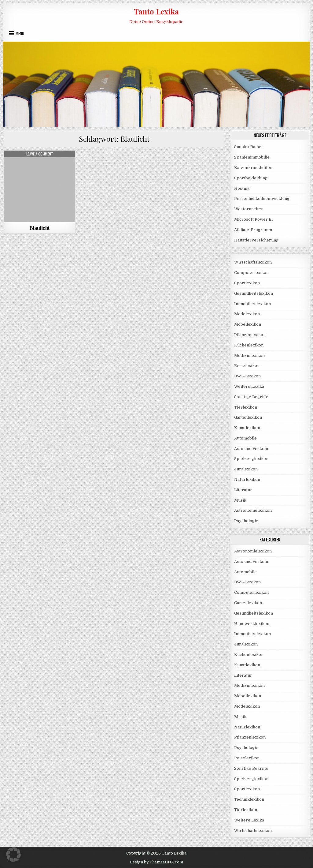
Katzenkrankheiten (253, 168)
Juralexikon (246, 469)
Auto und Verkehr (252, 449)
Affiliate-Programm (253, 230)
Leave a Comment (40, 154)
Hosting (242, 188)
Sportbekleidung (251, 178)
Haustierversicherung (256, 240)
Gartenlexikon (248, 417)
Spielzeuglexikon (251, 459)
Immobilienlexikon (252, 304)
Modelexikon (247, 314)
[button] (13, 855)
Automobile (245, 438)
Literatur (243, 490)
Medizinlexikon (249, 355)
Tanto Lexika (156, 11)
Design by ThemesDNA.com (156, 862)
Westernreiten (249, 209)
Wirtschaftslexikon (253, 262)
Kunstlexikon (247, 428)
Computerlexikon (251, 273)
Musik (240, 500)
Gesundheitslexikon (254, 293)
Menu (20, 33)
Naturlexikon (247, 479)
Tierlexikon (246, 407)
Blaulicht (40, 228)
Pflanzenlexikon (250, 335)
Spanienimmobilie (252, 157)
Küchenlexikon (249, 345)
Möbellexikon (248, 324)
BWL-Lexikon (247, 376)
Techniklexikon (249, 799)
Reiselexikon (247, 366)
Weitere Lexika (249, 386)
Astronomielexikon (253, 510)
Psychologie (246, 521)
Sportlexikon (247, 283)
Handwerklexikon (252, 624)
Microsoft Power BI (254, 219)
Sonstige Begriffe (251, 397)
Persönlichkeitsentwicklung (262, 198)
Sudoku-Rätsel (248, 147)
